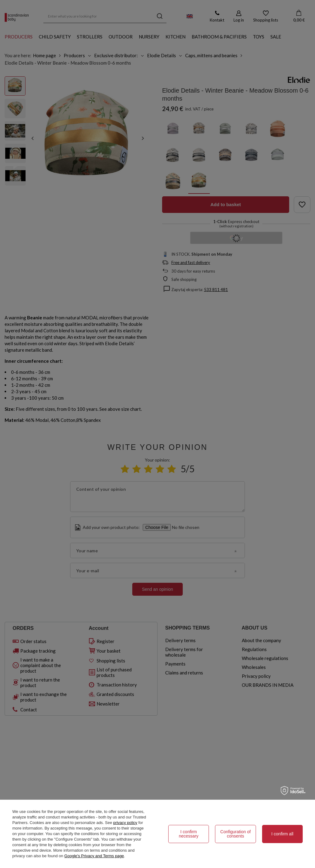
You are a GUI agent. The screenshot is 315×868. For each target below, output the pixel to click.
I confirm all (282, 834)
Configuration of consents (235, 834)
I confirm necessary (189, 834)
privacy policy (125, 823)
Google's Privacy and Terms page (94, 856)
